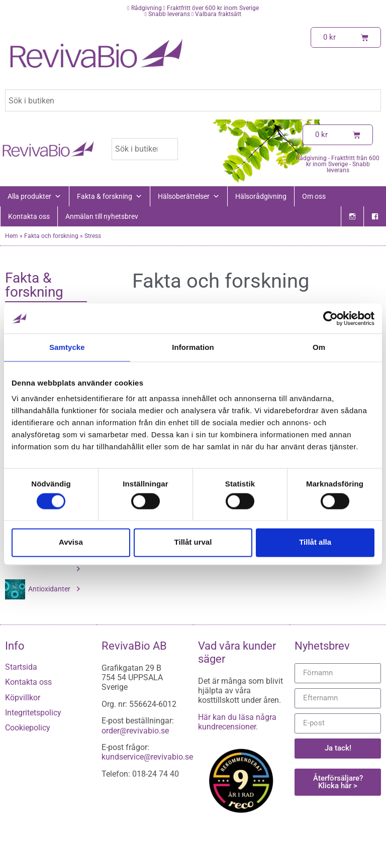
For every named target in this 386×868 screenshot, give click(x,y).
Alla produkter (34, 196)
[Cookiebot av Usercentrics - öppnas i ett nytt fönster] (330, 318)
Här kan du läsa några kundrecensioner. (237, 722)
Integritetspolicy (33, 713)
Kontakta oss (29, 216)
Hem (12, 236)
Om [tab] (319, 347)
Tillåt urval (193, 542)
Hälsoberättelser (189, 196)
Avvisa (71, 542)
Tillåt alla (315, 542)
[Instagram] (352, 216)
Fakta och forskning (51, 236)
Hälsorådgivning (261, 196)
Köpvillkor (23, 698)
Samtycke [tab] (67, 347)
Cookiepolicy (28, 728)
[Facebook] (375, 216)
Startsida (21, 667)
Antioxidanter (55, 589)
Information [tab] (193, 347)
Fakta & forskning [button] (110, 196)
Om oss (314, 196)
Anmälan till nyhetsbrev (102, 216)
